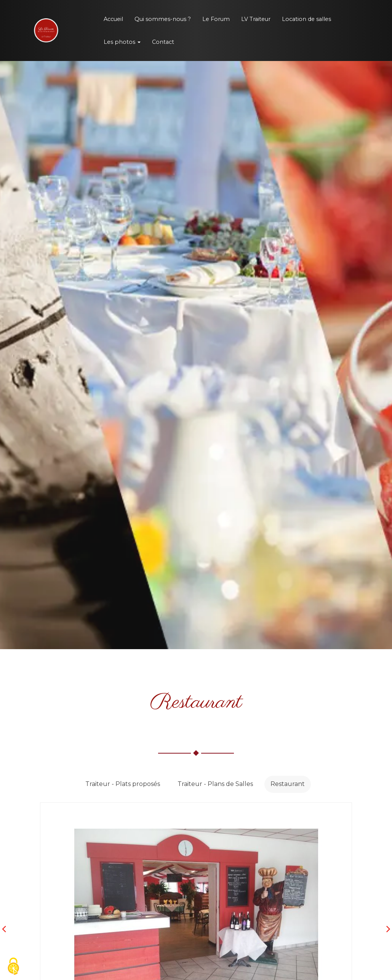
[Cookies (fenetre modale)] (13, 967)
